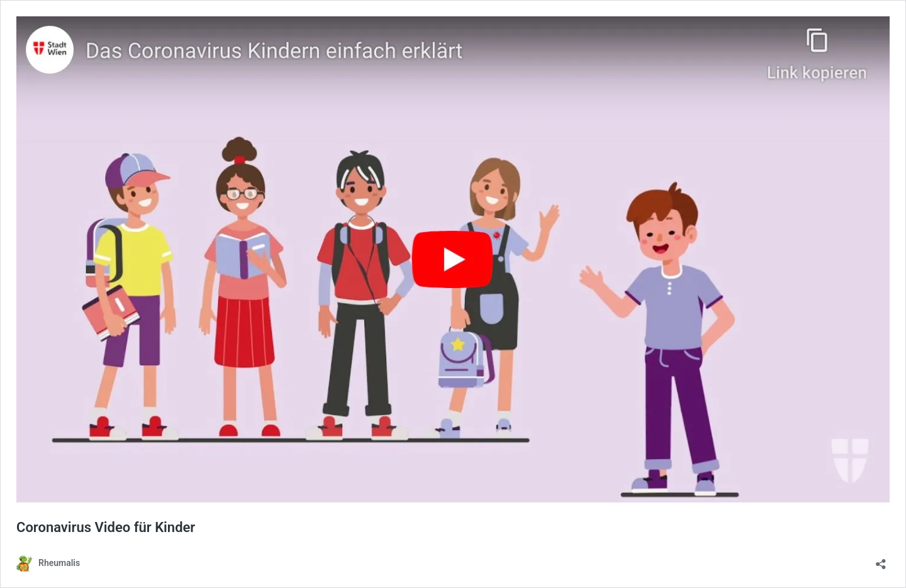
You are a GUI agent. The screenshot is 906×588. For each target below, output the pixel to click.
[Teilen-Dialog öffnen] (881, 560)
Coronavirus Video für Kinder (106, 527)
